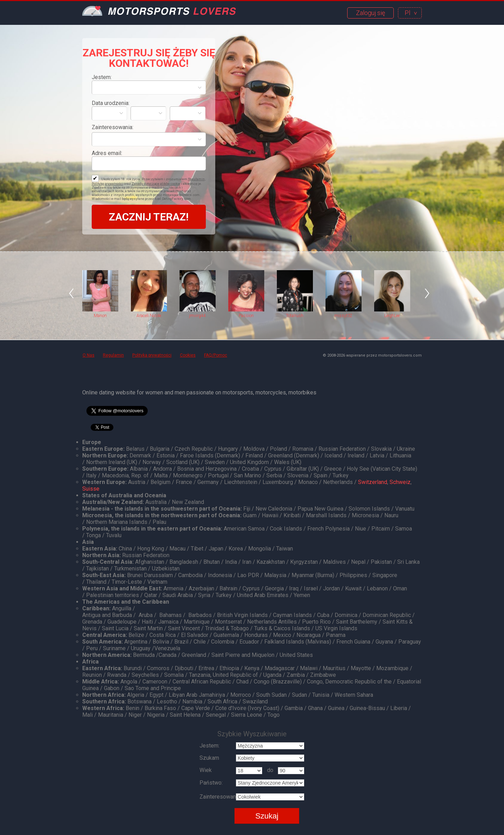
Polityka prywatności (152, 355)
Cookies (188, 355)
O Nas (89, 355)
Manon (100, 316)
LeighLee (392, 316)
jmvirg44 (197, 316)
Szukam (209, 758)
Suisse (91, 489)
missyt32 (343, 316)
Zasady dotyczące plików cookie (156, 184)
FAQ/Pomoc (216, 355)
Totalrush (295, 316)
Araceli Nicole (149, 316)
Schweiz (400, 482)
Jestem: (102, 77)
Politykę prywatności (107, 184)
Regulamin (196, 179)
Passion (246, 316)
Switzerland (373, 482)
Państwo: (211, 783)
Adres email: (107, 153)
